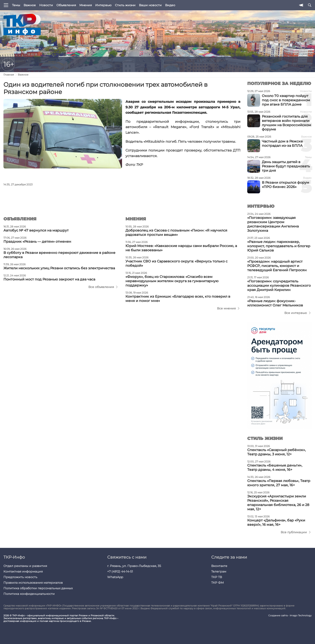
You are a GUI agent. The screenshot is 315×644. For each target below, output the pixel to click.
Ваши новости (150, 5)
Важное (30, 5)
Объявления (66, 5)
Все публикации (294, 532)
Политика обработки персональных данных (38, 588)
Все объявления (101, 287)
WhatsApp (115, 577)
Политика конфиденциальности (29, 594)
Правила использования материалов (33, 583)
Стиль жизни (125, 5)
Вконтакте (219, 566)
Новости (46, 5)
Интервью (103, 5)
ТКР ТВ (217, 577)
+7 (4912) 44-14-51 (120, 571)
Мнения (86, 5)
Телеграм (219, 571)
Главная (9, 75)
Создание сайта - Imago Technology (290, 616)
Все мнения (226, 308)
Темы (16, 5)
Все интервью (296, 313)
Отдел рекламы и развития (25, 566)
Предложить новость (20, 577)
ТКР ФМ (217, 583)
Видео (170, 5)
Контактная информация (23, 571)
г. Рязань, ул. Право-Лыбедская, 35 (134, 566)
